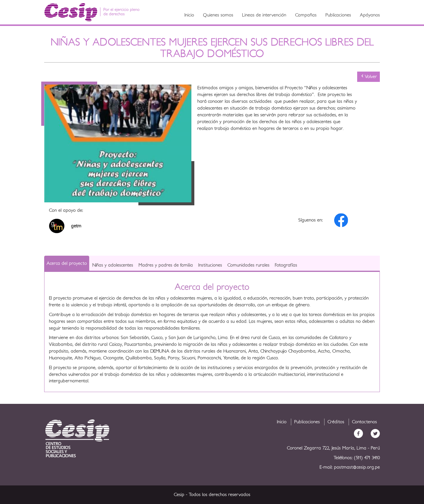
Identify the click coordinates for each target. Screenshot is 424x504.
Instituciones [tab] (210, 265)
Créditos (336, 422)
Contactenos (364, 422)
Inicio (189, 15)
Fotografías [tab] (286, 265)
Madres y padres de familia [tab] (166, 265)
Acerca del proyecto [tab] (67, 263)
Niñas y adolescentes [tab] (113, 265)
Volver (368, 76)
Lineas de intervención (264, 15)
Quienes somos (218, 15)
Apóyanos (370, 15)
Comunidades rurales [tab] (248, 265)
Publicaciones (338, 15)
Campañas (306, 15)
